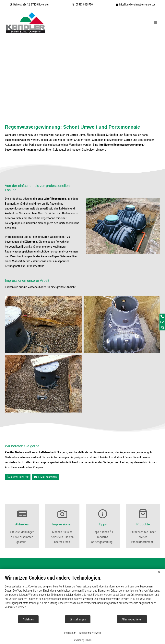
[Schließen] (159, 572)
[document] (82, 595)
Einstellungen (78, 619)
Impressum (70, 633)
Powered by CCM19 (82, 640)
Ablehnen (28, 619)
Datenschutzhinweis (90, 633)
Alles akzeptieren (132, 619)
